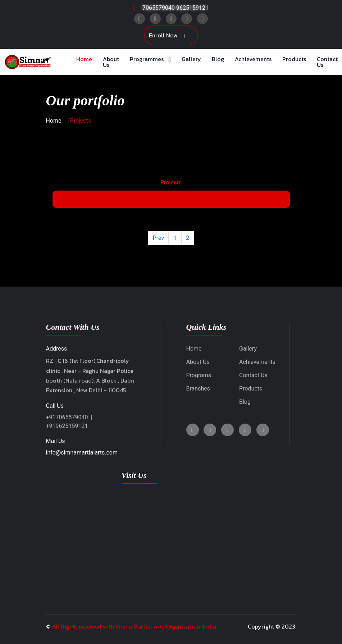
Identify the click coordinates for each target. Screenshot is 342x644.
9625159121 (192, 8)
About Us (111, 62)
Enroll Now (168, 36)
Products (294, 59)
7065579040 (159, 8)
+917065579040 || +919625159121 (69, 422)
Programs (199, 375)
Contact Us (327, 62)
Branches (198, 389)
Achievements (253, 59)
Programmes (147, 59)
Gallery (191, 59)
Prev (159, 238)
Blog (218, 59)
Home (84, 59)
